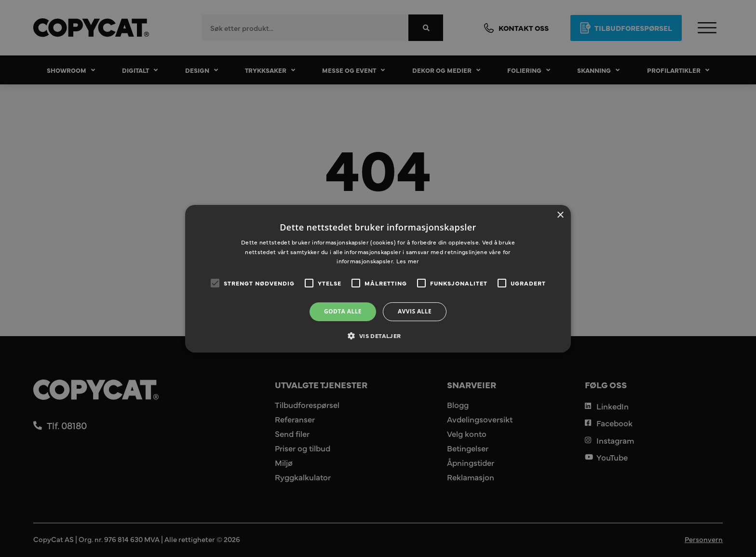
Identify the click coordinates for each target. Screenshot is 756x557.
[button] (378, 336)
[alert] (378, 278)
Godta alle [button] (343, 311)
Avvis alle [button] (415, 311)
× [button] (560, 215)
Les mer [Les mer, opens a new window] (408, 261)
